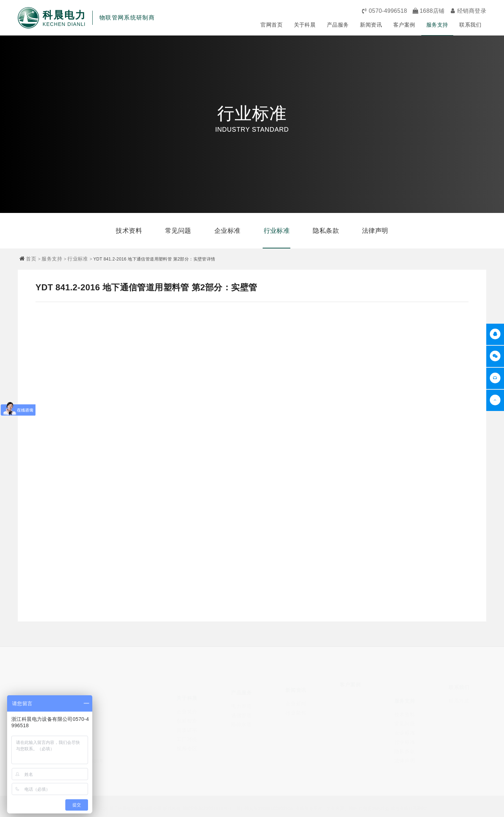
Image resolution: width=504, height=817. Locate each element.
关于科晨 (305, 25)
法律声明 (375, 231)
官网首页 (272, 25)
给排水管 (242, 718)
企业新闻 (296, 698)
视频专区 (187, 740)
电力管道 (242, 700)
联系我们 (470, 25)
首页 (31, 259)
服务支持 (437, 25)
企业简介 (187, 703)
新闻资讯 (371, 25)
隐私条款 (326, 231)
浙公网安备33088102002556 (265, 807)
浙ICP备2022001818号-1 (207, 807)
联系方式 (459, 697)
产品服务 (338, 25)
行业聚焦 (296, 708)
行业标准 (277, 231)
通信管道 (242, 709)
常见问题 (178, 231)
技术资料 (129, 231)
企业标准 (228, 231)
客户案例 (404, 25)
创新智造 (187, 712)
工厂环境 (187, 730)
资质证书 (187, 721)
